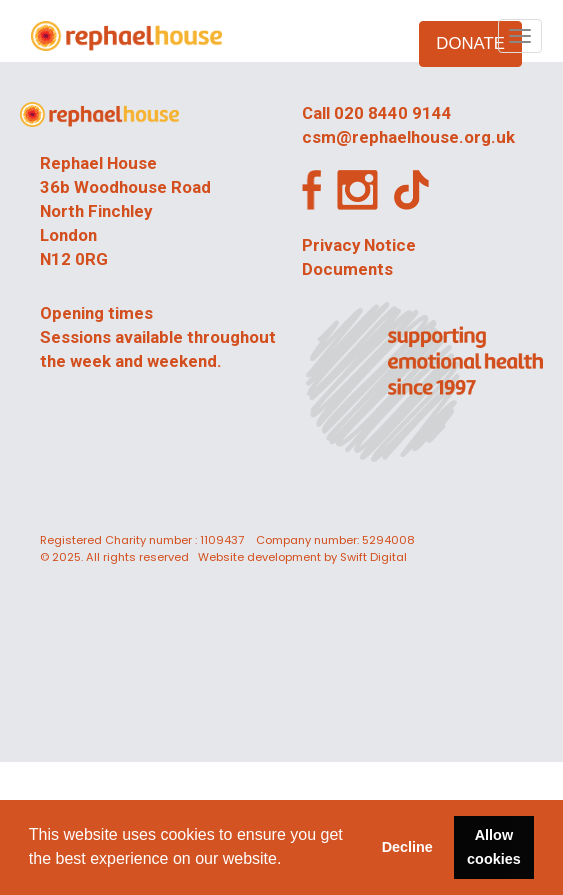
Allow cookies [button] (494, 847)
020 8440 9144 (393, 113)
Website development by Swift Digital (302, 557)
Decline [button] (407, 847)
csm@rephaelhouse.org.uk (408, 137)
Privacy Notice (359, 245)
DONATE (470, 43)
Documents (347, 269)
